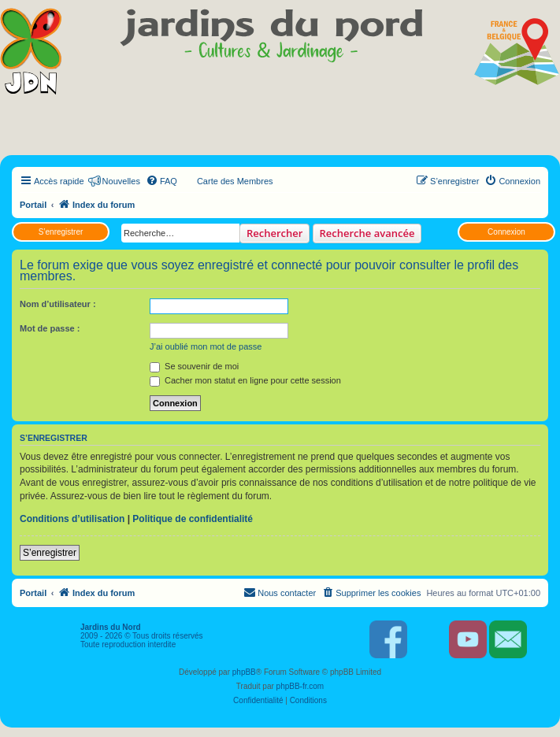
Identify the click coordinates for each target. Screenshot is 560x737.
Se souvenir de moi (194, 366)
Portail (33, 205)
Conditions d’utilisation (72, 519)
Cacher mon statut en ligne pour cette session (245, 380)
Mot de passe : (50, 328)
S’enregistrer (61, 232)
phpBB (244, 672)
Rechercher (274, 233)
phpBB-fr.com (300, 686)
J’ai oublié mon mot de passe (206, 346)
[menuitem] (161, 181)
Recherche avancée (367, 233)
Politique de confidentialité (193, 519)
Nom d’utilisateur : (58, 304)
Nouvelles (121, 181)
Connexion (506, 232)
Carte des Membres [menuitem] (235, 181)
